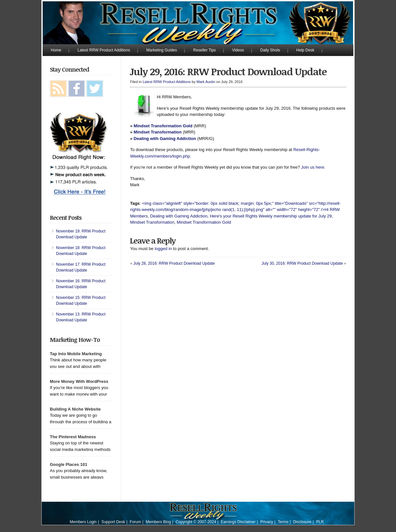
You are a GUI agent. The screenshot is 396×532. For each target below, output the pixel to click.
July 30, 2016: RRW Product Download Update (302, 263)
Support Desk (113, 522)
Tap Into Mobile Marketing (76, 354)
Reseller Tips (204, 50)
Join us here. (313, 167)
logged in (163, 249)
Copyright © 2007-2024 (196, 522)
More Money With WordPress (79, 381)
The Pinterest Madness (73, 437)
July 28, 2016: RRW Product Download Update (174, 263)
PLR (320, 522)
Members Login (83, 522)
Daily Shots (270, 50)
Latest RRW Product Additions (104, 50)
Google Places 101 (69, 464)
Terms (283, 522)
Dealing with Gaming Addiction (165, 139)
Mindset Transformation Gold (163, 126)
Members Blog (158, 522)
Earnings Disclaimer (238, 522)
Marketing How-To (75, 340)
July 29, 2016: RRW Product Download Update (228, 71)
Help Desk (305, 50)
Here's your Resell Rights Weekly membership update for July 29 (271, 216)
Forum (135, 522)
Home (56, 50)
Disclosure (302, 522)
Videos (238, 50)
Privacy (267, 522)
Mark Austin (206, 82)
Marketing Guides (162, 50)
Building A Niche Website (75, 409)
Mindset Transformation (157, 132)
